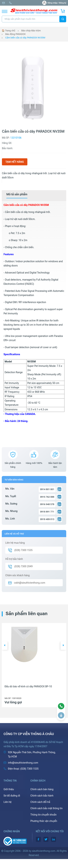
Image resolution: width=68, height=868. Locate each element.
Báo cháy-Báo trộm (31, 31)
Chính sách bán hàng (42, 789)
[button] (5, 646)
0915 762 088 (47, 497)
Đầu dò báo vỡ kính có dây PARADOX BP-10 (28, 686)
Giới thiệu (9, 789)
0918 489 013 (47, 519)
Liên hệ (8, 802)
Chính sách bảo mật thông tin (46, 808)
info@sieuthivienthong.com (4, 3)
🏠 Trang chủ (8, 31)
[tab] (17, 194)
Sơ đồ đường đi (12, 796)
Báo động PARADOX (15, 34)
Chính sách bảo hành (42, 796)
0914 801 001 (47, 489)
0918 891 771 (47, 512)
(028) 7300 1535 (10, 3)
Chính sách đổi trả (40, 802)
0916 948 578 (47, 504)
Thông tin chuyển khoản (43, 815)
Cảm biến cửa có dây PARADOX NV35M (25, 38)
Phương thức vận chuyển (44, 821)
